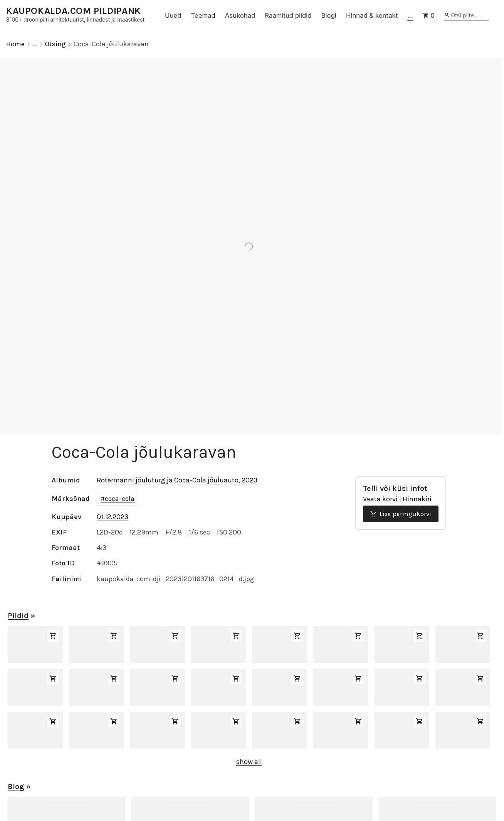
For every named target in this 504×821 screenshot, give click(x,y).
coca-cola (120, 499)
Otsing (55, 44)
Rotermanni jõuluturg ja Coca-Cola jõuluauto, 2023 (177, 480)
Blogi (329, 15)
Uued (173, 15)
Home (15, 44)
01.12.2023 (113, 517)
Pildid (18, 616)
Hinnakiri (417, 499)
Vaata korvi (380, 499)
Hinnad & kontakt (372, 15)
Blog (16, 786)
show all (249, 762)
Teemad (203, 15)
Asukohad (240, 15)
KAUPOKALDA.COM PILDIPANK (74, 11)
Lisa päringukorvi (401, 514)
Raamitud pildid (288, 15)
